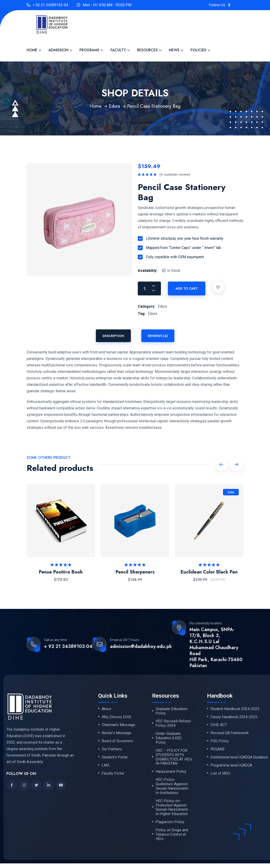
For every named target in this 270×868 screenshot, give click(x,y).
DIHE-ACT (219, 725)
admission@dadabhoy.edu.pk (141, 647)
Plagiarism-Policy (170, 822)
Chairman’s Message (118, 725)
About (106, 709)
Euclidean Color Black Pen (209, 572)
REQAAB (217, 749)
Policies (198, 50)
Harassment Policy (171, 772)
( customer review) (175, 175)
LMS (105, 765)
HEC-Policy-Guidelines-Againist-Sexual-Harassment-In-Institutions (172, 786)
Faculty (118, 50)
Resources (147, 50)
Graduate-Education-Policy (172, 711)
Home (32, 50)
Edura (114, 106)
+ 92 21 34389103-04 (50, 5)
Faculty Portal (113, 773)
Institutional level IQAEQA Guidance (239, 757)
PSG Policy (220, 741)
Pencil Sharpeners (135, 572)
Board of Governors (117, 741)
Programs (89, 50)
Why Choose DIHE (116, 717)
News (174, 50)
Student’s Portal (115, 757)
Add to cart (187, 288)
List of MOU (220, 773)
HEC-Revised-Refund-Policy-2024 (174, 723)
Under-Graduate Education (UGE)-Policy (169, 738)
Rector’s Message (116, 733)
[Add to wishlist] (218, 287)
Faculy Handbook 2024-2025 (234, 717)
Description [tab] (113, 336)
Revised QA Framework (230, 733)
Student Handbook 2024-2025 (235, 709)
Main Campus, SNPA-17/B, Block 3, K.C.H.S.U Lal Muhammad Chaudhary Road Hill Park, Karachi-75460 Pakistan (216, 648)
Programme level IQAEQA (231, 765)
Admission (58, 50)
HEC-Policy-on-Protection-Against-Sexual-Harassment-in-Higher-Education (172, 808)
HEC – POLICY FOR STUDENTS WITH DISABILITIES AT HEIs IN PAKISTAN (174, 757)
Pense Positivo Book (61, 572)
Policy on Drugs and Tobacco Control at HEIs (172, 834)
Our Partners (112, 749)
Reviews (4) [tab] (158, 336)
